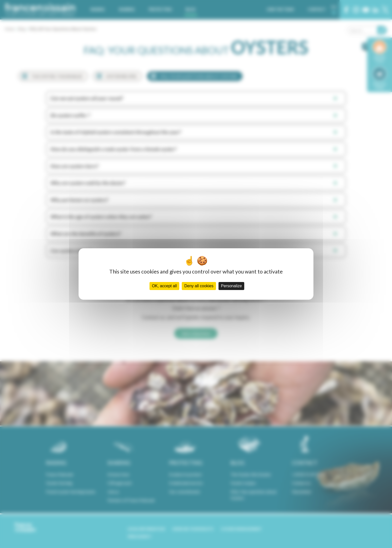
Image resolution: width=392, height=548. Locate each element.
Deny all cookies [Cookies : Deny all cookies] (199, 286)
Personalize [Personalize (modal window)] (231, 286)
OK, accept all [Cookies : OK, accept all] (164, 286)
